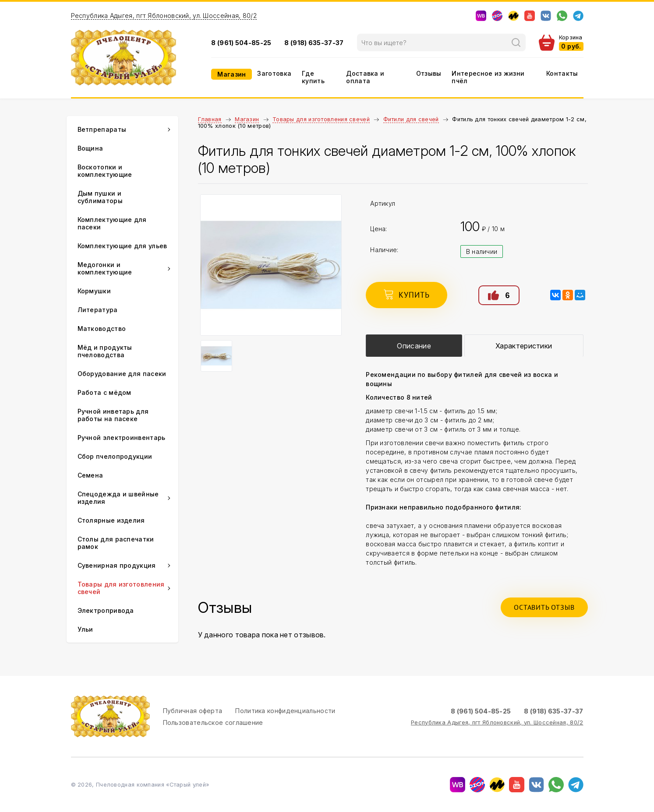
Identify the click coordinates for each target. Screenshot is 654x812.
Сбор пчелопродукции (115, 456)
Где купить (313, 77)
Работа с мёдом (104, 392)
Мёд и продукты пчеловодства (105, 351)
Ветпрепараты (102, 129)
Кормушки (94, 291)
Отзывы (429, 73)
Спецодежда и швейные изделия (118, 498)
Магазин (232, 74)
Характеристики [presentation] (524, 346)
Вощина (90, 148)
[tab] (414, 346)
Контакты (562, 73)
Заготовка (274, 73)
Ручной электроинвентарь (122, 438)
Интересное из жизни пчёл (488, 77)
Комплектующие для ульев (122, 246)
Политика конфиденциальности (285, 711)
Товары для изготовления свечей (321, 119)
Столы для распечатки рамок (116, 543)
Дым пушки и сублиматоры (100, 197)
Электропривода (106, 610)
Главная (210, 119)
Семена (90, 475)
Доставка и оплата (365, 77)
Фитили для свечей (411, 119)
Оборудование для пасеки (122, 374)
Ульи (85, 629)
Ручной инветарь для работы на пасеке (113, 415)
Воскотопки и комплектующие (105, 171)
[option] (271, 265)
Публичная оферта (193, 711)
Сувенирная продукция (117, 565)
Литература (98, 310)
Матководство (102, 329)
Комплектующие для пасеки (112, 223)
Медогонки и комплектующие (105, 268)
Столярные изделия (111, 520)
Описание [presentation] (414, 346)
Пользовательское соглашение (213, 722)
